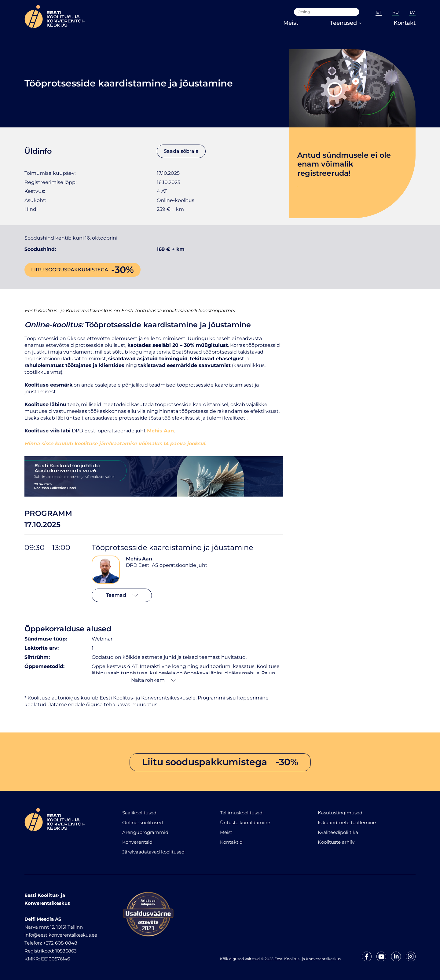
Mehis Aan (139, 559)
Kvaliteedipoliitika (338, 832)
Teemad (122, 595)
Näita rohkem (154, 680)
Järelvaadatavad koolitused (153, 852)
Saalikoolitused (139, 813)
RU (396, 12)
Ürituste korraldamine (245, 822)
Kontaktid (231, 842)
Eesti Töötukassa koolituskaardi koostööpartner (178, 311)
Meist (291, 23)
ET (379, 12)
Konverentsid (137, 842)
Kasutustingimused (340, 813)
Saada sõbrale (181, 151)
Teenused (346, 23)
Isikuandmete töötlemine (347, 822)
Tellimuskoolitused (241, 813)
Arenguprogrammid (145, 832)
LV (412, 12)
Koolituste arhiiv (336, 842)
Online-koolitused (143, 822)
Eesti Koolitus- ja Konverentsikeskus (68, 311)
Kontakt (405, 23)
